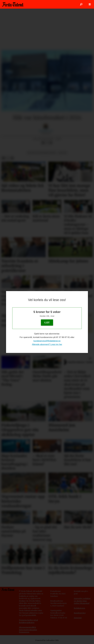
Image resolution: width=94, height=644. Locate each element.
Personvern (24, 632)
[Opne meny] (90, 4)
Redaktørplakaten (27, 623)
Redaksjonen (79, 608)
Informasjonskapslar (28, 630)
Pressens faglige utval (28, 620)
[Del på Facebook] (43, 143)
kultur (63, 153)
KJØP (47, 322)
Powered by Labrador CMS (47, 640)
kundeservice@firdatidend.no (47, 341)
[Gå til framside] (13, 4)
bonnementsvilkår (28, 627)
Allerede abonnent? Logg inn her (47, 344)
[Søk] (81, 4)
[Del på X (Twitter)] (47, 143)
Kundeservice (80, 613)
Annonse (78, 618)
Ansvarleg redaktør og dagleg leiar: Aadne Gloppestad (82, 601)
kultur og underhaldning (42, 153)
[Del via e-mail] (51, 143)
